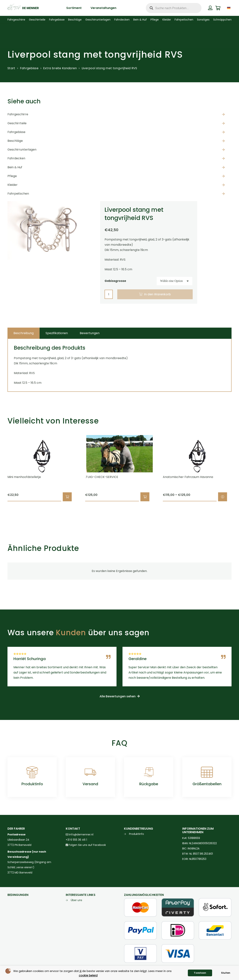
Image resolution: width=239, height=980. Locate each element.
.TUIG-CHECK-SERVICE (102, 477)
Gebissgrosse (115, 281)
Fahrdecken (16, 158)
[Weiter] (238, 468)
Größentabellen (207, 784)
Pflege (12, 176)
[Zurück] (1, 468)
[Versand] (90, 772)
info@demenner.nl (80, 834)
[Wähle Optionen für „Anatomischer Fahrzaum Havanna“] (223, 497)
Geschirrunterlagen (22, 150)
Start (11, 68)
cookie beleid (88, 975)
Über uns (76, 900)
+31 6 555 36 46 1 (76, 840)
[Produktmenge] (109, 294)
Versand (90, 784)
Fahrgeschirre (18, 114)
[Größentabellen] (207, 772)
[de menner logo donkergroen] (23, 8)
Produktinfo (32, 784)
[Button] (210, 8)
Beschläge (15, 141)
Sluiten (226, 973)
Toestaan (200, 973)
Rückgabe (149, 784)
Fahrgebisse (29, 68)
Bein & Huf (15, 167)
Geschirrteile (17, 123)
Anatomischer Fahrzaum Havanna (188, 477)
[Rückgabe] (149, 772)
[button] (67, 497)
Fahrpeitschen (18, 194)
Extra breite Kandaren (60, 68)
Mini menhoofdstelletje (24, 477)
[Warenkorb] (218, 8)
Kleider (13, 185)
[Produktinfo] (32, 772)
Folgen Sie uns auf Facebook (87, 845)
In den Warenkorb (157, 294)
